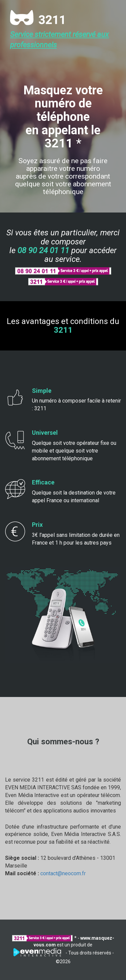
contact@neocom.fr (63, 873)
